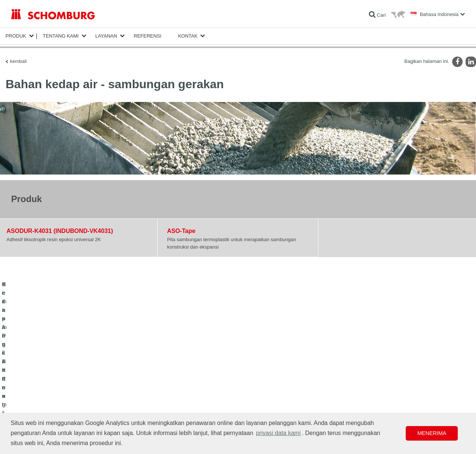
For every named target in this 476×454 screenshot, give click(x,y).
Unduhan (175, 378)
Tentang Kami (61, 36)
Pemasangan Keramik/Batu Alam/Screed (52, 389)
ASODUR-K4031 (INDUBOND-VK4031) (60, 231)
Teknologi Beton (27, 412)
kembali (18, 61)
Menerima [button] (432, 433)
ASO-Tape (181, 231)
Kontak (188, 36)
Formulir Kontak (182, 389)
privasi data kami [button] (278, 433)
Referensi (148, 36)
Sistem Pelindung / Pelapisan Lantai (47, 400)
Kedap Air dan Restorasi (35, 378)
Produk (16, 36)
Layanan (106, 36)
